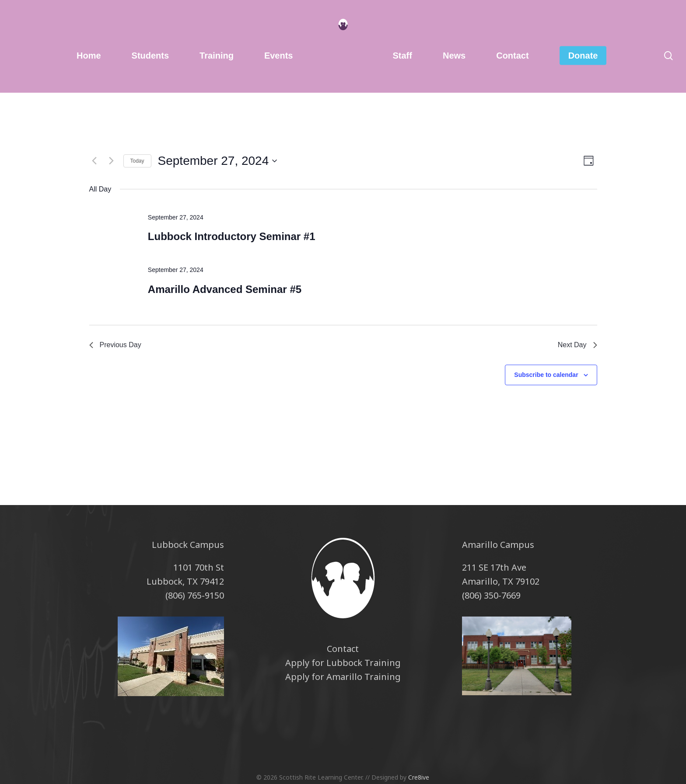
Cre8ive (419, 777)
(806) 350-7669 (491, 595)
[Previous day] (94, 161)
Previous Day (115, 345)
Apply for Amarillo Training (343, 677)
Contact (343, 649)
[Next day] (112, 161)
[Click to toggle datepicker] (218, 161)
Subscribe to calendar (546, 375)
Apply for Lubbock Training (343, 663)
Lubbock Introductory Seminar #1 (232, 236)
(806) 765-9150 (195, 595)
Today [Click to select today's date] (137, 161)
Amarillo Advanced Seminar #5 (225, 289)
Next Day (577, 345)
